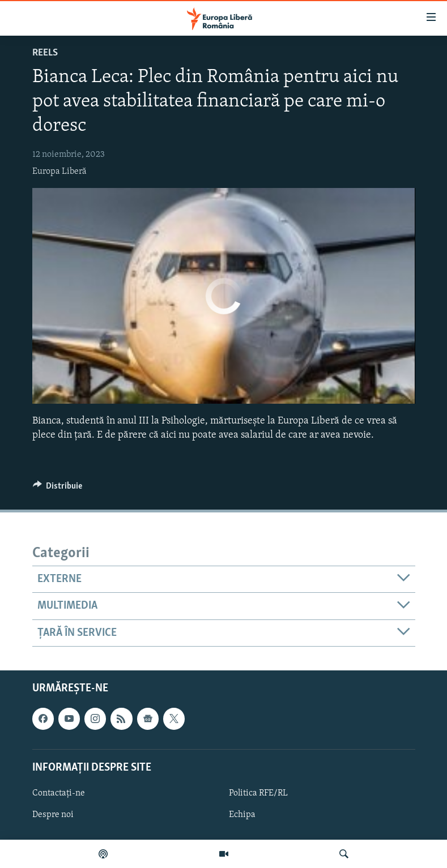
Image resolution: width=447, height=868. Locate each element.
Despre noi (53, 815)
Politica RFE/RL (258, 793)
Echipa (242, 815)
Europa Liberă (59, 172)
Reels (45, 53)
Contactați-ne (59, 793)
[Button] (58, 489)
